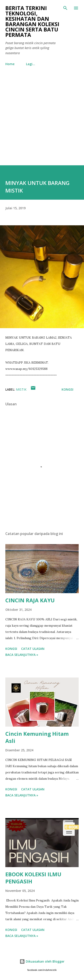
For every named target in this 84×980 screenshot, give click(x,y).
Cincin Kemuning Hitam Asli (37, 737)
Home (10, 64)
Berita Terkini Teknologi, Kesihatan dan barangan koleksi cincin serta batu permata (32, 21)
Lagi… (31, 64)
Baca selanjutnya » (22, 655)
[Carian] (65, 8)
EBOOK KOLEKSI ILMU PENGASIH (33, 878)
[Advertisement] (42, 121)
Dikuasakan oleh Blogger (42, 961)
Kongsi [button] (67, 389)
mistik (21, 389)
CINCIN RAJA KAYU (30, 600)
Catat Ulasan (33, 649)
